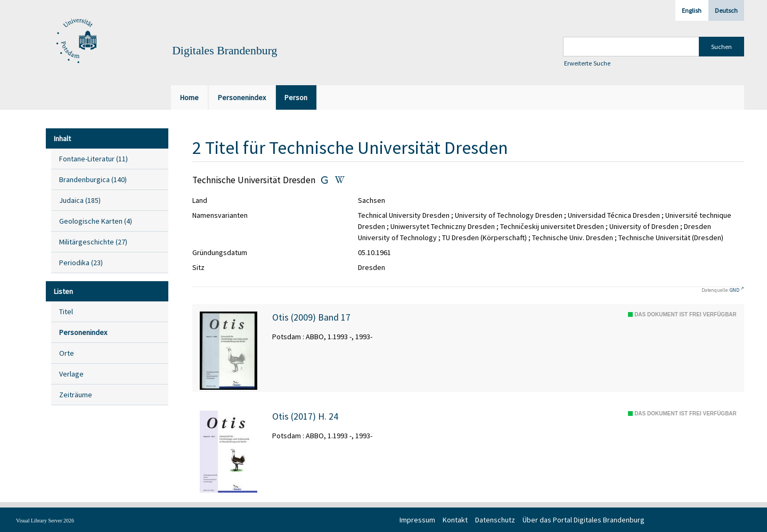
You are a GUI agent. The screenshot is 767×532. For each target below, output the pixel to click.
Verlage (71, 374)
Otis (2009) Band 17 (311, 317)
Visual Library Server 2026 (45, 521)
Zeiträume (76, 395)
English (692, 10)
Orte (67, 353)
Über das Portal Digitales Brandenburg (584, 520)
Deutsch (726, 10)
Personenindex (83, 332)
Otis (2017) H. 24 (305, 416)
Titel (66, 312)
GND (735, 290)
